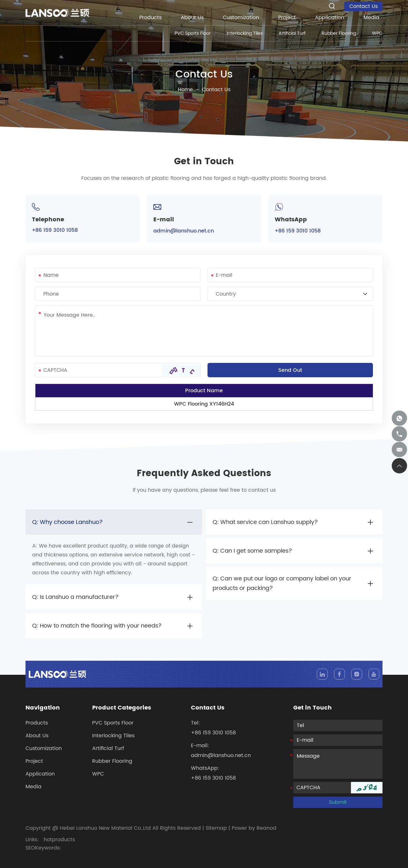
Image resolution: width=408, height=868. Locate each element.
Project (287, 18)
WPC (377, 33)
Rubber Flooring (339, 33)
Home (185, 90)
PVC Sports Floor (193, 33)
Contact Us (364, 6)
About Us (192, 18)
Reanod (266, 828)
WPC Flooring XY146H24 (204, 404)
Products (150, 18)
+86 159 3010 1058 (298, 231)
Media (371, 18)
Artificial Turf (292, 33)
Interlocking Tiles (245, 33)
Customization (241, 18)
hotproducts (59, 840)
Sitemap (216, 828)
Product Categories (122, 708)
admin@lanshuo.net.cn (184, 231)
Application (330, 18)
